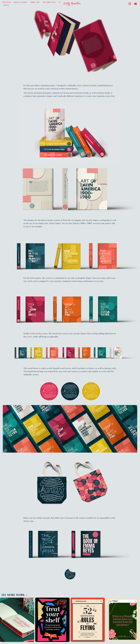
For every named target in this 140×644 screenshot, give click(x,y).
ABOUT (6, 5)
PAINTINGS (6, 2)
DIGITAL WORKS (21, 2)
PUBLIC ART (35, 2)
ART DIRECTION (49, 2)
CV (60, 2)
